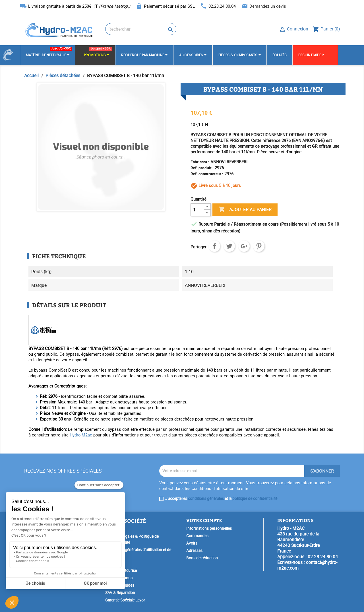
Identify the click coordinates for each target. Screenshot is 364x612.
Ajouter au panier (245, 210)
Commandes (197, 536)
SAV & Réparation (120, 593)
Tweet (229, 246)
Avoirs (192, 543)
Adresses (194, 551)
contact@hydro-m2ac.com (307, 565)
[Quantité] (197, 210)
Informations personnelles (209, 528)
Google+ (244, 246)
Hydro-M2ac (81, 435)
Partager (214, 246)
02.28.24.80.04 (222, 6)
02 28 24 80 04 (323, 557)
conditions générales (206, 498)
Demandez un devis (268, 6)
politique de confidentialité (255, 498)
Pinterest (259, 246)
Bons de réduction (202, 558)
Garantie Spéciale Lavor (125, 600)
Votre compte (204, 520)
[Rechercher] (141, 29)
